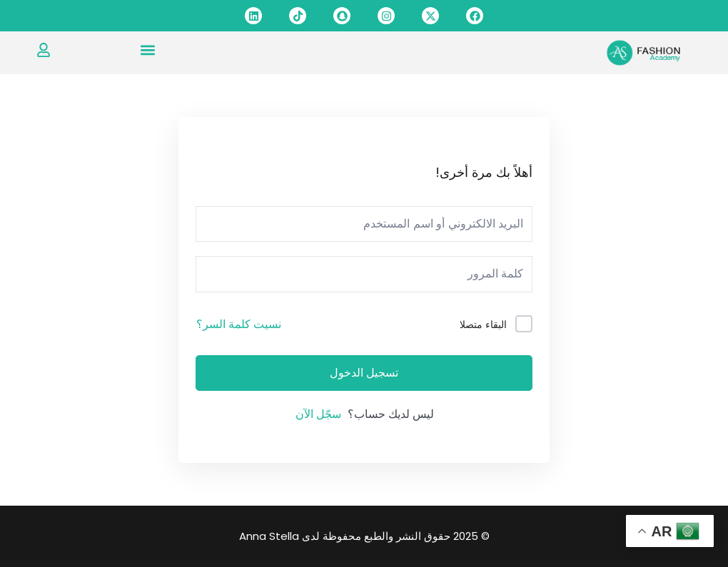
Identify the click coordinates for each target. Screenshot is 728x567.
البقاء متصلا (483, 325)
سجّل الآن (318, 414)
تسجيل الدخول (364, 373)
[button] (147, 50)
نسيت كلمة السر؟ (239, 324)
